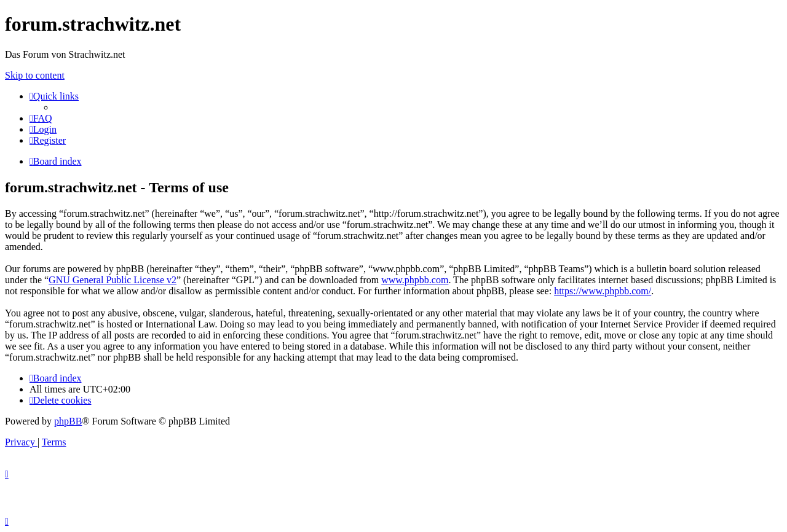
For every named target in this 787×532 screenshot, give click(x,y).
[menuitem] (41, 118)
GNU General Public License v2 (113, 280)
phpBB (68, 421)
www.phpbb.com (415, 280)
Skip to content (35, 75)
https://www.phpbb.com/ (603, 291)
